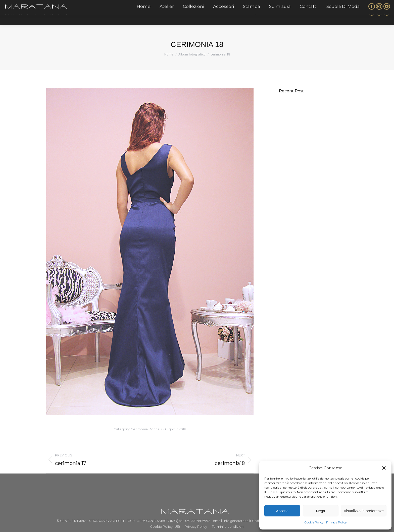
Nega (321, 511)
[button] (384, 468)
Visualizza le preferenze (364, 511)
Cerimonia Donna (145, 429)
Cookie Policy (314, 522)
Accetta (282, 511)
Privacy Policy (336, 522)
